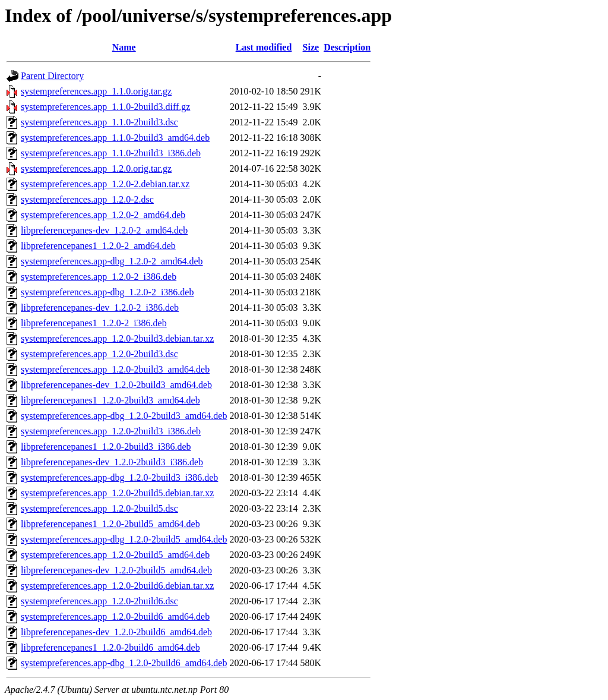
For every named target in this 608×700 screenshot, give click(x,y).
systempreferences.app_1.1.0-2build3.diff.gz (105, 107)
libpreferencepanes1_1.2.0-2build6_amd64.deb (110, 647)
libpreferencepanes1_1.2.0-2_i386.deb (94, 323)
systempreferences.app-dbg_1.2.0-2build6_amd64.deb (124, 663)
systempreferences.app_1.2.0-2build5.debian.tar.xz (117, 493)
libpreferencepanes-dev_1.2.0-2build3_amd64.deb (116, 385)
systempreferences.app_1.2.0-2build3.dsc (99, 354)
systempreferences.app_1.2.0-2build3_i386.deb (111, 431)
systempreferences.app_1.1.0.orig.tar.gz (96, 91)
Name (124, 47)
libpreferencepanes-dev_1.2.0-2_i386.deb (100, 308)
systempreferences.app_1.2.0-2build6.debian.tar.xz (117, 586)
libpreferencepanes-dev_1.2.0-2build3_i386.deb (112, 462)
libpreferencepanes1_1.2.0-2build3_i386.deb (106, 447)
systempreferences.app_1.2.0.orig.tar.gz (96, 168)
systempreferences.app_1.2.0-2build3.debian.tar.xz (117, 338)
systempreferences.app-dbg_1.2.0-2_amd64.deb (112, 261)
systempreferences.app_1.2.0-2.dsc (87, 199)
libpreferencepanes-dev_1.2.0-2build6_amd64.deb (116, 632)
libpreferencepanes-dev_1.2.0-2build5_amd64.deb (116, 570)
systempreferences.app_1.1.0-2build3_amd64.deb (115, 138)
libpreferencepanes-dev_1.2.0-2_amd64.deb (104, 230)
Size (311, 47)
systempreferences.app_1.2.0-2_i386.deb (99, 277)
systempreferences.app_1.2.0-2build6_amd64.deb (115, 617)
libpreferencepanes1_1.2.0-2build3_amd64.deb (110, 400)
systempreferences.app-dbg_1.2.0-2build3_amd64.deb (124, 416)
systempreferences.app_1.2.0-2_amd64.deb (103, 215)
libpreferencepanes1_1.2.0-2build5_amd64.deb (110, 524)
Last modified (264, 47)
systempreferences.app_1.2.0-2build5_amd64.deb (115, 555)
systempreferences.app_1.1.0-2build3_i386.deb (111, 153)
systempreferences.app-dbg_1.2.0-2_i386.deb (107, 292)
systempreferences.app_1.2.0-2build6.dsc (99, 601)
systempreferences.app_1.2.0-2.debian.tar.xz (105, 184)
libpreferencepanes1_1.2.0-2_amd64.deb (98, 246)
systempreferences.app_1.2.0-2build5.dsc (99, 508)
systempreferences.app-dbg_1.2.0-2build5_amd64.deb (124, 539)
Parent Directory (52, 76)
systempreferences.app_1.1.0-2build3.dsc (99, 122)
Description (347, 47)
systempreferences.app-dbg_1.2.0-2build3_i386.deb (119, 477)
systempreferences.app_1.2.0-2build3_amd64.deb (115, 369)
